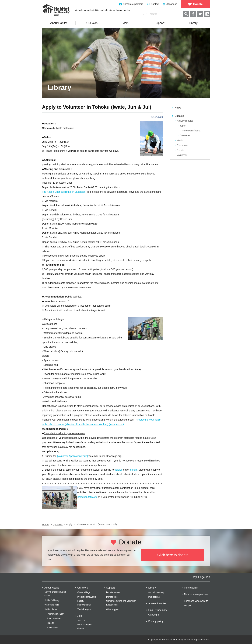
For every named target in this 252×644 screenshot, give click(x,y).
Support (111, 588)
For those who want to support (196, 603)
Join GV (81, 621)
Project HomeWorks (87, 597)
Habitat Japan (51, 609)
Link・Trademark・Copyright (159, 612)
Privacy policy (156, 621)
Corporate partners (133, 4)
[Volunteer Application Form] (72, 456)
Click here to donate (173, 555)
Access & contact (158, 603)
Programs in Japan (55, 614)
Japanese (172, 4)
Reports (50, 623)
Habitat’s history (52, 600)
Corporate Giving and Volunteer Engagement (121, 603)
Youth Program (84, 609)
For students (191, 588)
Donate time (112, 597)
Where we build (52, 605)
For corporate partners (196, 594)
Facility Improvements (84, 603)
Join (80, 616)
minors (134, 470)
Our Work (83, 588)
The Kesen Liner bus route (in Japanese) (64, 192)
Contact (155, 4)
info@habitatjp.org (87, 497)
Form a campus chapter (85, 626)
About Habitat (52, 588)
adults (119, 470)
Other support (113, 609)
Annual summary (156, 592)
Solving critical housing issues (55, 594)
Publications (52, 628)
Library (152, 588)
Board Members (54, 618)
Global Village (84, 592)
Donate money (113, 592)
